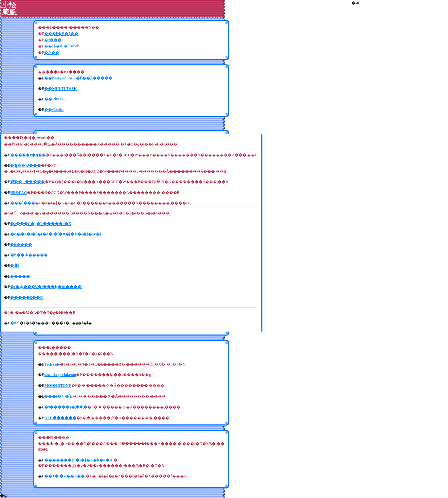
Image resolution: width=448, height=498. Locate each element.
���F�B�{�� (61, 34)
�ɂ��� (53, 40)
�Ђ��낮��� (26, 165)
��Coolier (54, 110)
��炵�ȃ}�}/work (62, 46)
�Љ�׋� (52, 53)
